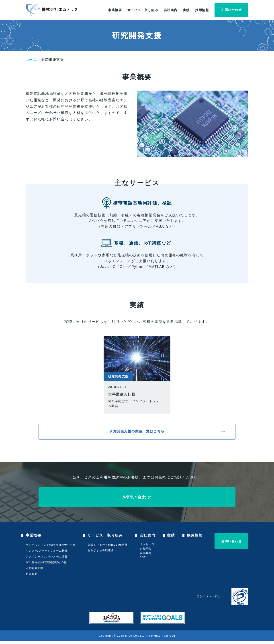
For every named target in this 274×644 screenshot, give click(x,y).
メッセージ (148, 548)
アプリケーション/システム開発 (47, 560)
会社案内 (171, 10)
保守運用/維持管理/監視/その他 (46, 566)
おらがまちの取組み (101, 554)
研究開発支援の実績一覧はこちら (137, 433)
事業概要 (115, 10)
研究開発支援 (34, 571)
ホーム (32, 60)
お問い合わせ (231, 10)
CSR (144, 561)
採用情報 (202, 10)
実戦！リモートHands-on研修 (108, 548)
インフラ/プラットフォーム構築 (47, 554)
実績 (186, 10)
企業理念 (147, 552)
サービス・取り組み (143, 10)
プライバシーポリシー (211, 600)
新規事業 (32, 577)
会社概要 (147, 557)
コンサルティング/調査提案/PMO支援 (51, 549)
